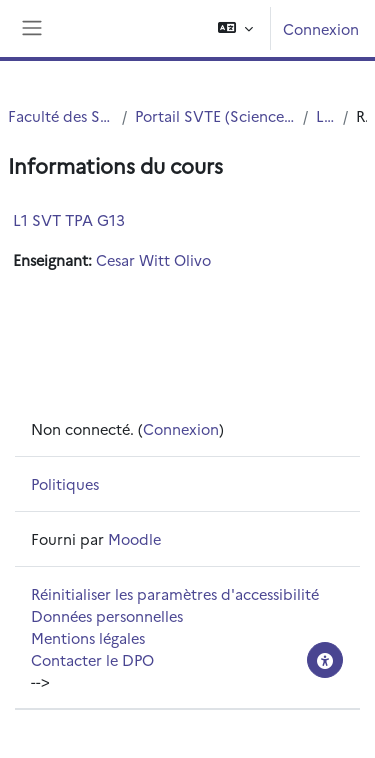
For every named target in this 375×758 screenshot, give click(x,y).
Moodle (134, 538)
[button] (235, 28)
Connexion (321, 28)
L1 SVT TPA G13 (69, 219)
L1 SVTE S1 (325, 115)
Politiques (65, 483)
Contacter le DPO (92, 659)
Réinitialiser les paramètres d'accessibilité (175, 593)
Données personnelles (107, 615)
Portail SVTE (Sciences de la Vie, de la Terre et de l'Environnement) (215, 115)
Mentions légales (88, 637)
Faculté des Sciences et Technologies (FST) (61, 115)
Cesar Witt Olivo (153, 259)
